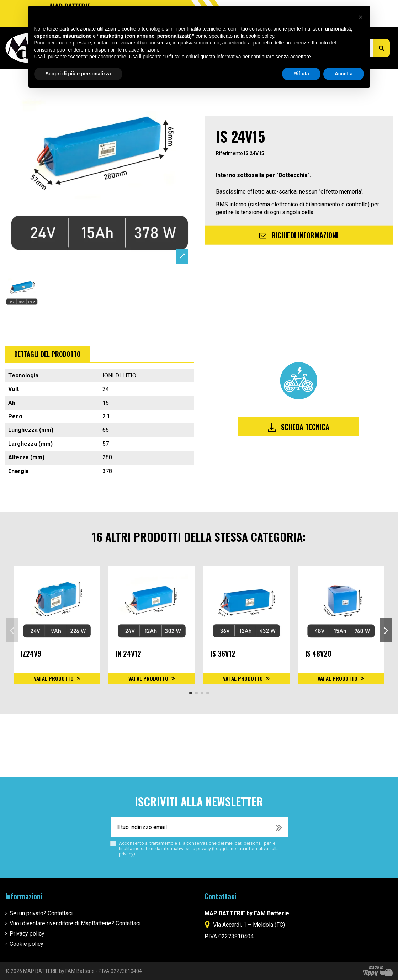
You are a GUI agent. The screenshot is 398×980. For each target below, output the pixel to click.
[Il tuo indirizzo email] (190, 827)
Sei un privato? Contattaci (41, 913)
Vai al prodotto (54, 678)
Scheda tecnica (299, 427)
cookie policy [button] (260, 36)
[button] (361, 17)
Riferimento (229, 153)
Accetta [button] (344, 74)
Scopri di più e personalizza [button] (78, 74)
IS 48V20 (318, 653)
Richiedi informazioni (299, 235)
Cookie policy (26, 944)
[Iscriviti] (279, 827)
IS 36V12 (223, 653)
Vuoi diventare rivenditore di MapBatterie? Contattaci (75, 923)
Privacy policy (27, 934)
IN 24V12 (128, 653)
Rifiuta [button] (301, 74)
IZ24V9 (31, 653)
